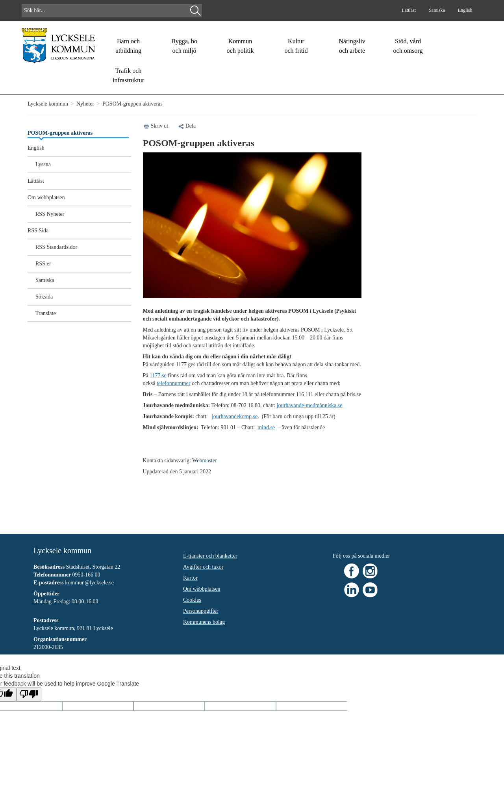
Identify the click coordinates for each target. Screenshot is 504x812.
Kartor (190, 578)
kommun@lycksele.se (89, 583)
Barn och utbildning (128, 46)
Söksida (44, 297)
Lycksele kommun (48, 104)
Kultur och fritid (296, 46)
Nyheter (85, 104)
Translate (46, 313)
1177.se (158, 375)
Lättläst (409, 10)
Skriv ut (160, 126)
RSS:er (43, 264)
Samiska (437, 10)
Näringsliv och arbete (352, 46)
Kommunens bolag (204, 622)
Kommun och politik (240, 46)
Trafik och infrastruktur (128, 75)
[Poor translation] (29, 694)
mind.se (266, 427)
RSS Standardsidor (56, 247)
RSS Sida (38, 231)
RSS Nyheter (50, 214)
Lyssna (43, 164)
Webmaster (205, 461)
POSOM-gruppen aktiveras (60, 133)
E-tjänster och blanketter (210, 556)
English (465, 10)
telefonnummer (174, 383)
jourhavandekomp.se (235, 416)
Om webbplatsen (46, 197)
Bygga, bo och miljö (184, 46)
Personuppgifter (201, 611)
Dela (187, 126)
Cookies (192, 600)
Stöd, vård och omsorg (408, 46)
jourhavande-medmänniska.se (310, 405)
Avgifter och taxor (203, 567)
